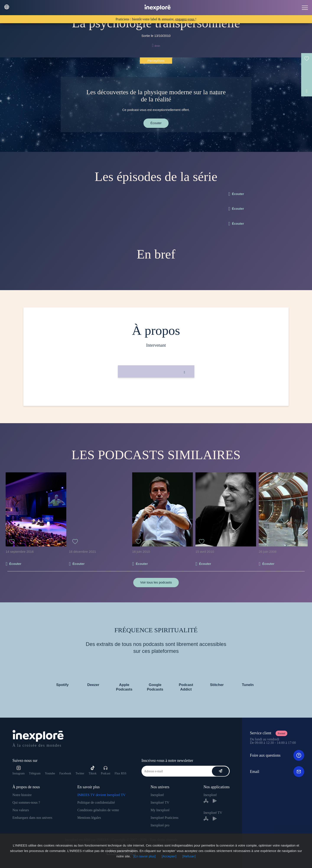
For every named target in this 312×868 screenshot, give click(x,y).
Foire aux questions (277, 755)
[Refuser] (189, 856)
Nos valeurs (21, 810)
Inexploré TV (160, 802)
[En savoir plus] (144, 856)
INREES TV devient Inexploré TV (101, 795)
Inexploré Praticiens (164, 818)
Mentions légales (89, 818)
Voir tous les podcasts (156, 582)
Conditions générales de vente (98, 810)
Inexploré (157, 795)
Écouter (156, 123)
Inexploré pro (160, 825)
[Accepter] (169, 856)
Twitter (80, 773)
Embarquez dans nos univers (32, 818)
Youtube (50, 773)
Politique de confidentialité (96, 802)
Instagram (19, 770)
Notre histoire (22, 795)
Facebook (65, 773)
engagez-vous (185, 19)
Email (277, 772)
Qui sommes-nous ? (26, 802)
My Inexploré (160, 810)
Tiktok (93, 770)
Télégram (35, 773)
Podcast (106, 770)
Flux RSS (120, 773)
